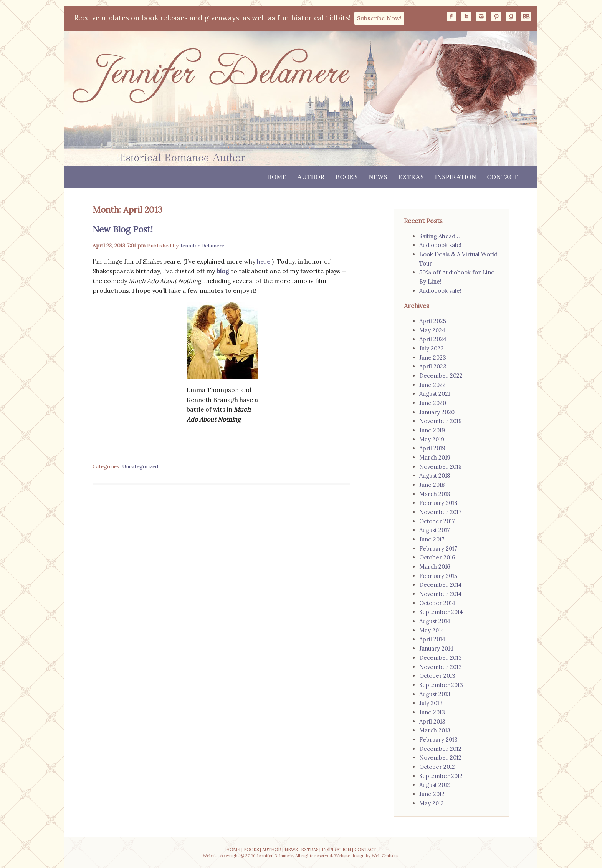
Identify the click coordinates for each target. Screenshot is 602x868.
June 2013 (432, 712)
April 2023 (433, 366)
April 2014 (432, 639)
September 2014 (441, 612)
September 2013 (441, 685)
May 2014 (432, 630)
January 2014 (436, 648)
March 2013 (435, 730)
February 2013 (438, 739)
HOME (233, 850)
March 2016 (435, 567)
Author (311, 177)
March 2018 (435, 494)
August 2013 (435, 694)
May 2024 (432, 330)
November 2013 (441, 667)
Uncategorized (140, 466)
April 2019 (432, 448)
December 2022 (441, 376)
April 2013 (432, 721)
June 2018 (432, 485)
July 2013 (431, 703)
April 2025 (433, 321)
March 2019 (435, 457)
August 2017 (435, 530)
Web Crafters (385, 856)
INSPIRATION (336, 850)
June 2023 (433, 358)
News (378, 177)
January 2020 (437, 412)
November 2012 (440, 758)
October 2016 (437, 557)
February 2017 (438, 549)
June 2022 (432, 385)
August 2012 (435, 785)
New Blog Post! (123, 229)
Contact (503, 177)
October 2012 (437, 767)
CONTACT (365, 850)
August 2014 (435, 621)
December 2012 (440, 749)
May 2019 (432, 439)
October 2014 (437, 603)
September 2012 (441, 776)
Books (347, 177)
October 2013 (437, 676)
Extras (411, 177)
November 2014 (441, 594)
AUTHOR (272, 850)
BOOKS (251, 850)
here (264, 261)
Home (277, 177)
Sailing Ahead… (439, 236)
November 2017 (440, 512)
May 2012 (432, 803)
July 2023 (432, 348)
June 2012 (432, 794)
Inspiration (456, 177)
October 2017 (437, 521)
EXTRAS (310, 850)
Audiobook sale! (440, 245)
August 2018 (435, 475)
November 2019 (441, 421)
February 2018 (438, 503)
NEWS (291, 850)
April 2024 (433, 339)
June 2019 (432, 430)
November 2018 (440, 467)
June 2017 (432, 539)
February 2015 (438, 576)
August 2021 (435, 394)
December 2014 (441, 585)
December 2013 (441, 658)
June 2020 (433, 403)
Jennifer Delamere (202, 246)
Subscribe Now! (379, 18)
